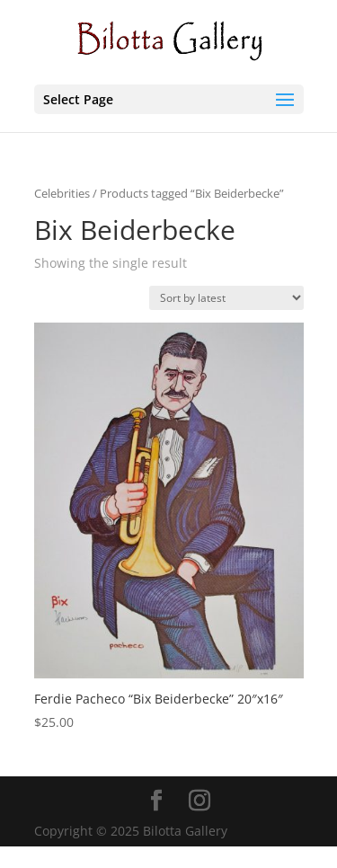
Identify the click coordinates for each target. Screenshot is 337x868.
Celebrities (62, 193)
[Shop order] (226, 298)
